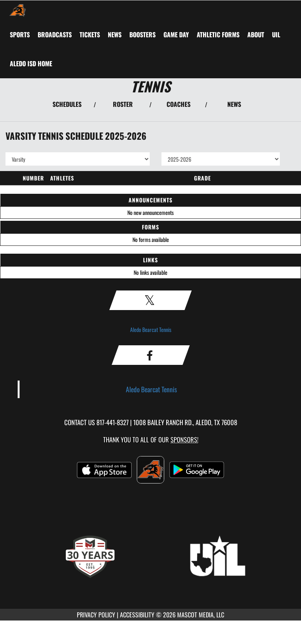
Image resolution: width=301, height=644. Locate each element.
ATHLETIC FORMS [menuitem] (218, 34)
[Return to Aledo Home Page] (18, 10)
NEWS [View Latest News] (234, 104)
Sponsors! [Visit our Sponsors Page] (184, 439)
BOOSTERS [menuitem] (142, 34)
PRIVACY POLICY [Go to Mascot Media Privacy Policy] (96, 615)
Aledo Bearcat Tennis (151, 329)
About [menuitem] (256, 34)
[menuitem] (55, 34)
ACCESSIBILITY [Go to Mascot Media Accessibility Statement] (137, 615)
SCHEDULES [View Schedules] (67, 104)
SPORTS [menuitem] (20, 34)
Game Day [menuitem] (176, 34)
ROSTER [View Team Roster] (123, 104)
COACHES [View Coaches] (179, 104)
